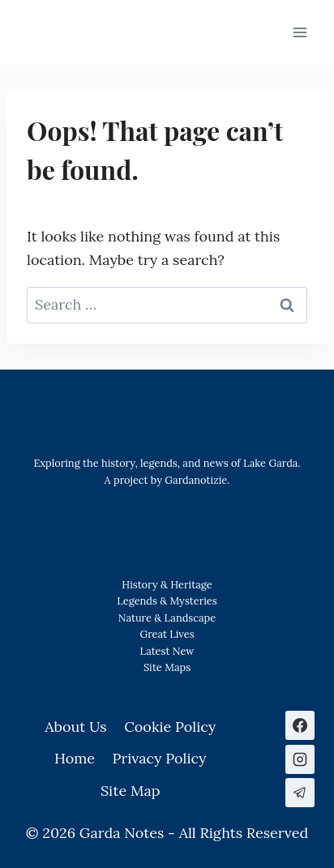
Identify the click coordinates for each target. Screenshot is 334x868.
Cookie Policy (170, 727)
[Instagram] (300, 759)
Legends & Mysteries (167, 601)
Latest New (167, 651)
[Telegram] (300, 793)
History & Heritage (167, 585)
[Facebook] (300, 725)
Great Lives (167, 634)
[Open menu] (300, 32)
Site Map (165, 667)
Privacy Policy (160, 758)
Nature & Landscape (167, 618)
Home (75, 758)
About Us (75, 727)
